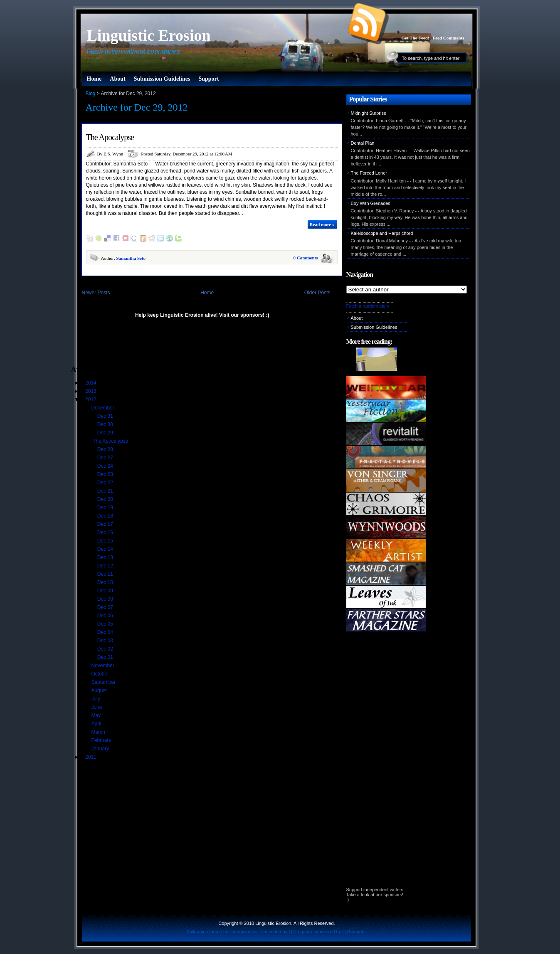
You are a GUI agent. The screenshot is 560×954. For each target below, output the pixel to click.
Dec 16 (106, 532)
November (103, 666)
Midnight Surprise (369, 113)
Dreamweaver (244, 932)
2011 (91, 757)
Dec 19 (106, 508)
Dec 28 (106, 449)
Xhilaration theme (204, 932)
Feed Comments (448, 38)
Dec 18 (106, 516)
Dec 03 (106, 641)
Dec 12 (106, 566)
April (97, 724)
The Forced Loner (369, 173)
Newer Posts (96, 293)
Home (94, 79)
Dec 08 (106, 599)
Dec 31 (106, 416)
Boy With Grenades (371, 203)
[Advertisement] (168, 345)
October (101, 674)
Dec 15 (106, 541)
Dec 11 (106, 574)
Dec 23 (106, 474)
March (99, 732)
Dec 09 (106, 591)
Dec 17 (106, 524)
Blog (91, 94)
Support (208, 79)
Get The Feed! (415, 38)
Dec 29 (106, 433)
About (117, 79)
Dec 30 (106, 424)
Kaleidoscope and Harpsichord (382, 233)
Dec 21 (106, 491)
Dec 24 (106, 466)
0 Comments (306, 258)
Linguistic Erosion (149, 35)
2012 (91, 399)
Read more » (322, 224)
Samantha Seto (131, 258)
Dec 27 (106, 458)
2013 (91, 391)
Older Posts (317, 293)
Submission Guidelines (162, 79)
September (104, 682)
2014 (91, 383)
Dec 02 (106, 649)
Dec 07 (106, 607)
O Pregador (300, 932)
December (103, 408)
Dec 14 (106, 549)
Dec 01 (106, 657)
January (101, 749)
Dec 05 (106, 624)
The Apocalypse (110, 137)
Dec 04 (106, 632)
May (96, 715)
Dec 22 (106, 483)
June (97, 707)
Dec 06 (106, 616)
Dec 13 (106, 557)
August (100, 690)
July (96, 699)
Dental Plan (363, 143)
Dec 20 (106, 499)
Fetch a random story (368, 306)
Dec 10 (106, 582)
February (102, 740)
